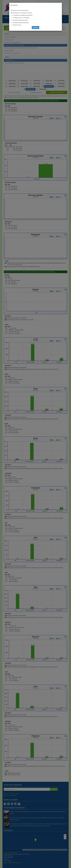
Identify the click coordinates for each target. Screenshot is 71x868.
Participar (35, 28)
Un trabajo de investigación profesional (23, 15)
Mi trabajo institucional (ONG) (20, 20)
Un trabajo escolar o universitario (21, 18)
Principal (52, 2)
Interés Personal (17, 25)
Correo (59, 2)
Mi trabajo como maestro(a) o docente (22, 13)
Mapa (65, 2)
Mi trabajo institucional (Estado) (21, 23)
